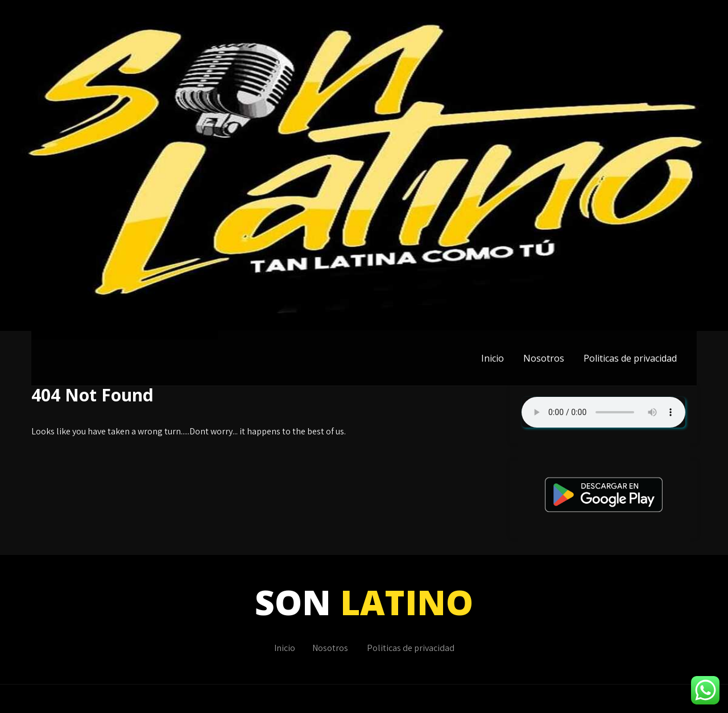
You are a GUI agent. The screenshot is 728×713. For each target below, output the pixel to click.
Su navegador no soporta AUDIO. (603, 412)
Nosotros (544, 358)
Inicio (493, 358)
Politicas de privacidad (630, 358)
